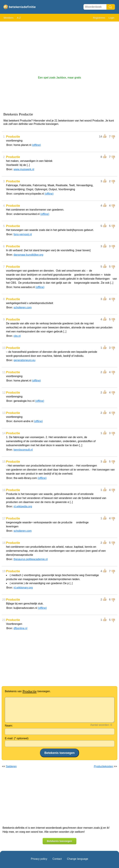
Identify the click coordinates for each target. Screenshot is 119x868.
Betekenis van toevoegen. (28, 691)
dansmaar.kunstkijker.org (28, 255)
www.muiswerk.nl (24, 169)
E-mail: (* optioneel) (17, 738)
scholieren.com (23, 307)
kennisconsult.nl (23, 450)
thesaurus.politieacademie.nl (31, 559)
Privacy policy (39, 859)
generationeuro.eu (25, 360)
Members (9, 18)
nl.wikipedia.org (23, 506)
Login (111, 18)
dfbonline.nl (20, 628)
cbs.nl (17, 336)
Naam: (9, 726)
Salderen (11, 766)
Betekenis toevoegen (59, 841)
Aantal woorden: (100, 725)
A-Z (19, 18)
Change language (78, 859)
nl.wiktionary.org (23, 588)
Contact (57, 859)
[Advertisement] (59, 47)
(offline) (36, 145)
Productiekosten (103, 766)
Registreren (99, 18)
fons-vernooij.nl (23, 234)
